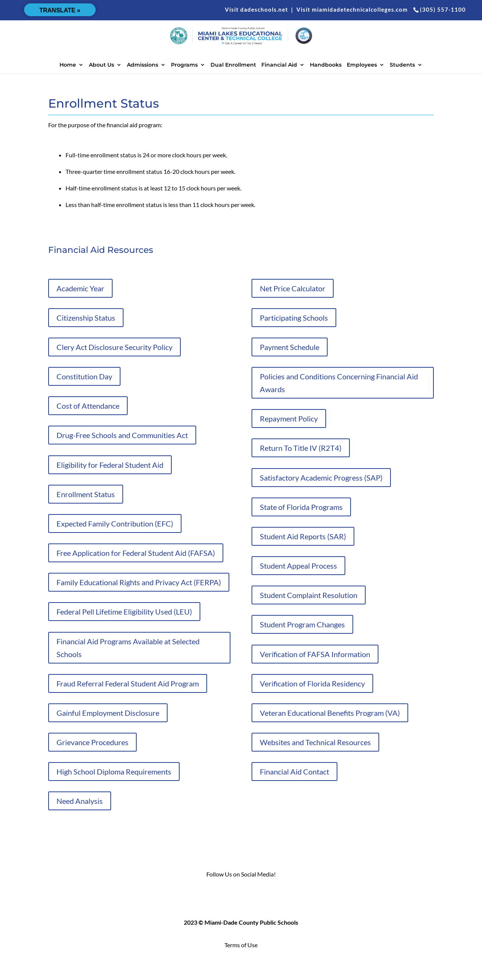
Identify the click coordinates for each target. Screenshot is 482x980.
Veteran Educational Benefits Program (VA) (330, 713)
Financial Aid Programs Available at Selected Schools (128, 648)
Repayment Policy (289, 418)
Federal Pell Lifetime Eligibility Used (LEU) (124, 612)
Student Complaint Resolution (309, 595)
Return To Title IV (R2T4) (301, 448)
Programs (184, 65)
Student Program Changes (302, 624)
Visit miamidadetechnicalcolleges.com (352, 9)
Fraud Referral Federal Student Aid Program (128, 683)
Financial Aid (279, 65)
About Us (101, 65)
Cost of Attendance (88, 406)
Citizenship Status (86, 318)
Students (402, 65)
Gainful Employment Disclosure (108, 713)
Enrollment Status (86, 494)
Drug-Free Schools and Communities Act (122, 435)
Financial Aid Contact (294, 772)
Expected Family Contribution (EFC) (115, 523)
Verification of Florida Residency (312, 683)
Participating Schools (294, 318)
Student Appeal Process (298, 566)
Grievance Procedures (92, 742)
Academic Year (80, 288)
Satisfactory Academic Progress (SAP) (321, 478)
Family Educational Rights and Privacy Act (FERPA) (139, 582)
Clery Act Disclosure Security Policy (114, 347)
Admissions (143, 65)
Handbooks (326, 65)
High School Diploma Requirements (114, 772)
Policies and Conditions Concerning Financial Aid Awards (339, 383)
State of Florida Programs (301, 507)
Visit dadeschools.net (256, 9)
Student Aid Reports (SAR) (303, 536)
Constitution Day (84, 376)
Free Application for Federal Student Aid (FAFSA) (136, 553)
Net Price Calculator (293, 288)
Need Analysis (80, 801)
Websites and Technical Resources (315, 742)
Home (68, 65)
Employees (362, 65)
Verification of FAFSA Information (315, 654)
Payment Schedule (290, 347)
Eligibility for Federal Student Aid (110, 465)
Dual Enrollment (233, 65)
